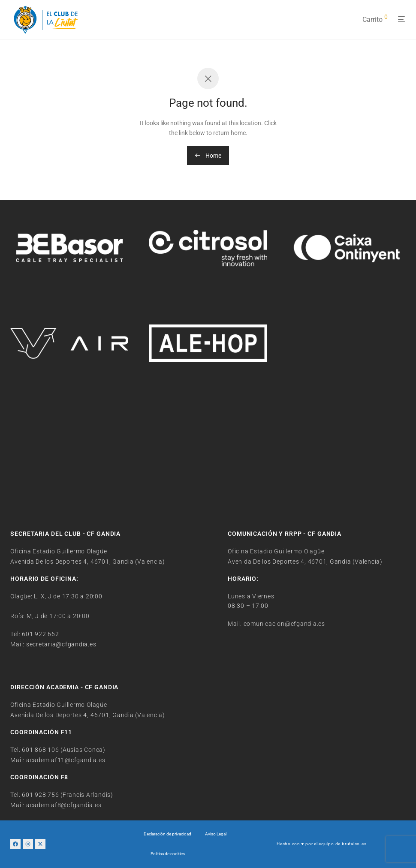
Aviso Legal (216, 834)
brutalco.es (354, 844)
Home (208, 156)
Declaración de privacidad (167, 834)
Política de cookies (168, 854)
